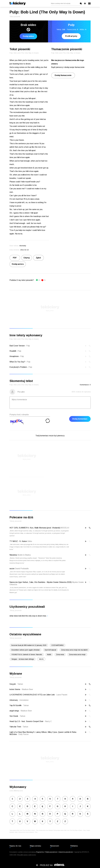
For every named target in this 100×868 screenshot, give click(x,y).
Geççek (13, 684)
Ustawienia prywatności (66, 852)
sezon (12, 569)
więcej (41, 659)
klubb (49, 654)
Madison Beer (27, 689)
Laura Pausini (61, 695)
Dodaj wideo (28, 36)
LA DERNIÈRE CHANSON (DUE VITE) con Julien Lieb (32, 695)
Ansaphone (14, 356)
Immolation (23, 700)
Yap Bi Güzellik (16, 705)
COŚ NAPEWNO (58, 645)
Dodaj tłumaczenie (63, 75)
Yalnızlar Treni (15, 727)
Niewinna (13, 555)
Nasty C (48, 721)
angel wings (14, 711)
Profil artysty (71, 36)
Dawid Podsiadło (22, 569)
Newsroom (55, 846)
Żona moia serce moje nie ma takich (74, 650)
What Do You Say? (17, 362)
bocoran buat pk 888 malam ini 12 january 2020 (29, 645)
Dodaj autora (18, 264)
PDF (15, 258)
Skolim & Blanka (24, 555)
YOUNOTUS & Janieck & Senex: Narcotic (27, 654)
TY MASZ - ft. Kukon (18, 541)
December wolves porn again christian (26, 650)
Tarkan (20, 684)
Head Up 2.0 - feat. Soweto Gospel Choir (27, 721)
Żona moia (60, 654)
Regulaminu (40, 852)
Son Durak (14, 716)
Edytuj (27, 258)
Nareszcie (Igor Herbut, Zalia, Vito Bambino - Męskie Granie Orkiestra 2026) (41, 582)
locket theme (15, 689)
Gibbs (30, 541)
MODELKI (65, 528)
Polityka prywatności (51, 852)
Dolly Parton (23, 734)
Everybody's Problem (18, 367)
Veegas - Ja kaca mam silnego (23, 659)
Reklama (74, 846)
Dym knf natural (50, 650)
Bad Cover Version (17, 346)
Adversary (14, 700)
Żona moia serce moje (77, 654)
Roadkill (13, 351)
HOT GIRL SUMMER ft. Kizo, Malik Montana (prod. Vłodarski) (35, 528)
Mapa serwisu (35, 846)
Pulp (28, 346)
